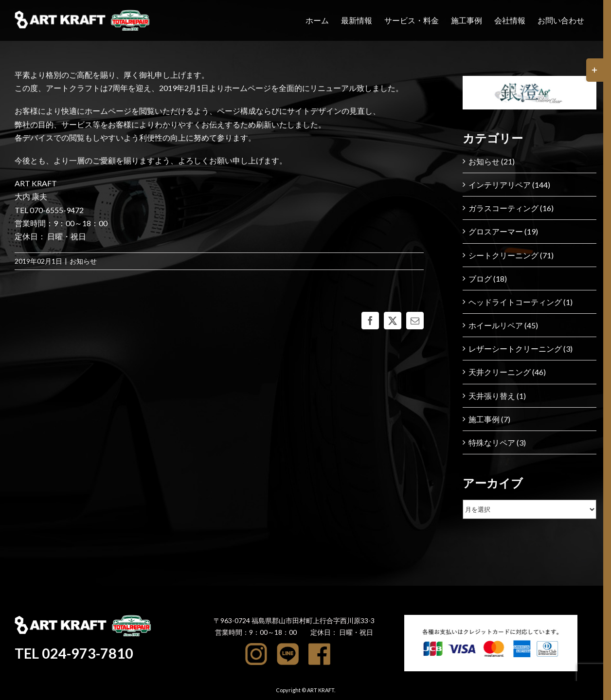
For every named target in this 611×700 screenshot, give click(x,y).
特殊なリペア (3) (497, 442)
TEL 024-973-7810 (75, 653)
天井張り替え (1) (497, 396)
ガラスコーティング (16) (511, 208)
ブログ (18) (488, 278)
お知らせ (83, 261)
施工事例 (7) (489, 419)
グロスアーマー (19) (503, 231)
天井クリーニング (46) (507, 372)
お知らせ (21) (492, 161)
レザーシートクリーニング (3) (521, 349)
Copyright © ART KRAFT (305, 690)
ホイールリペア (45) (503, 325)
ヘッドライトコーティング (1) (521, 302)
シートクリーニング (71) (511, 255)
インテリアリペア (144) (509, 185)
